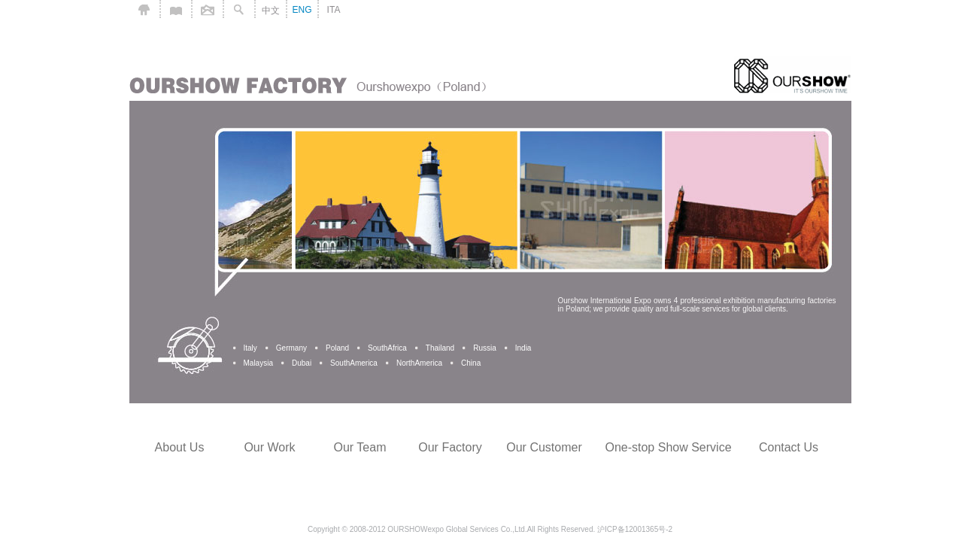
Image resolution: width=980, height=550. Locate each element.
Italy (250, 348)
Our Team (360, 447)
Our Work (269, 447)
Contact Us (789, 447)
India (523, 348)
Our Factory (450, 447)
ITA (334, 10)
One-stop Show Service (668, 447)
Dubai (302, 363)
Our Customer (544, 447)
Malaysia (258, 363)
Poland (337, 348)
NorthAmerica (419, 363)
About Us (180, 447)
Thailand (440, 348)
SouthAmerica (354, 363)
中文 (271, 11)
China (471, 363)
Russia (485, 348)
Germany (291, 348)
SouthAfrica (387, 348)
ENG (302, 10)
